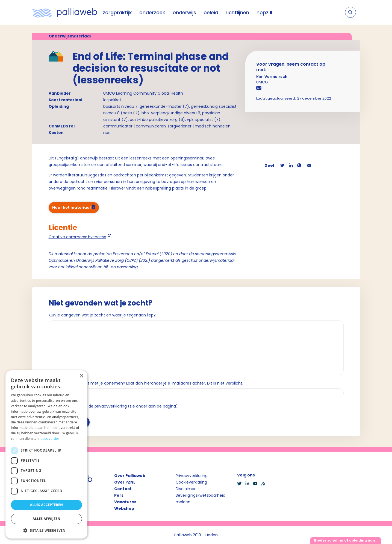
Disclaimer (186, 489)
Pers (119, 495)
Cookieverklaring (191, 482)
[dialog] (46, 454)
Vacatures (125, 502)
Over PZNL (125, 482)
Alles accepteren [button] (47, 505)
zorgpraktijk (117, 12)
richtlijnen (237, 12)
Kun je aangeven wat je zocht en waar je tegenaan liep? (102, 315)
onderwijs (184, 12)
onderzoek (152, 12)
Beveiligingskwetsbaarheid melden (201, 499)
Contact (123, 489)
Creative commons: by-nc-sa (77, 237)
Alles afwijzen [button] (46, 519)
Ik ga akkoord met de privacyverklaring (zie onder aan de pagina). (116, 406)
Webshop (124, 508)
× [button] (81, 376)
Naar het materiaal (71, 207)
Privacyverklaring (192, 476)
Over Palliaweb (130, 476)
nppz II (264, 12)
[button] (46, 530)
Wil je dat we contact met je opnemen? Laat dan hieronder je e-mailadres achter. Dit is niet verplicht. (146, 383)
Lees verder (50, 439)
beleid (211, 12)
